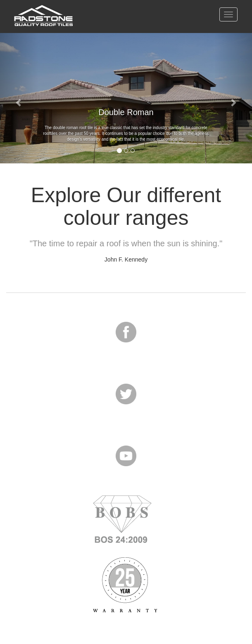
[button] (19, 98)
